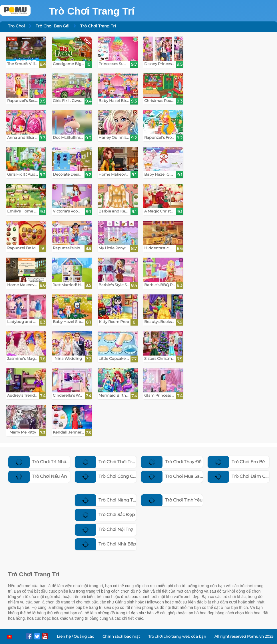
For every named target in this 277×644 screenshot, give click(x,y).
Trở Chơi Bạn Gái (53, 26)
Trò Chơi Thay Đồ (171, 462)
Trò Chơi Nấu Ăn (38, 476)
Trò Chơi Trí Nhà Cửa (42, 462)
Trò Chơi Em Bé (236, 462)
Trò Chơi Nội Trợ (104, 529)
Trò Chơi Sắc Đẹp (105, 514)
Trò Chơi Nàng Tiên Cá (111, 500)
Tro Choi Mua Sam (173, 476)
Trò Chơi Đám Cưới (240, 476)
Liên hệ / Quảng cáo (76, 636)
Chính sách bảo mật (121, 636)
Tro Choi (16, 26)
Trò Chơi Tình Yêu (172, 500)
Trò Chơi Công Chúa (108, 476)
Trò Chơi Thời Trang (108, 462)
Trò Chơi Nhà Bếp (106, 544)
